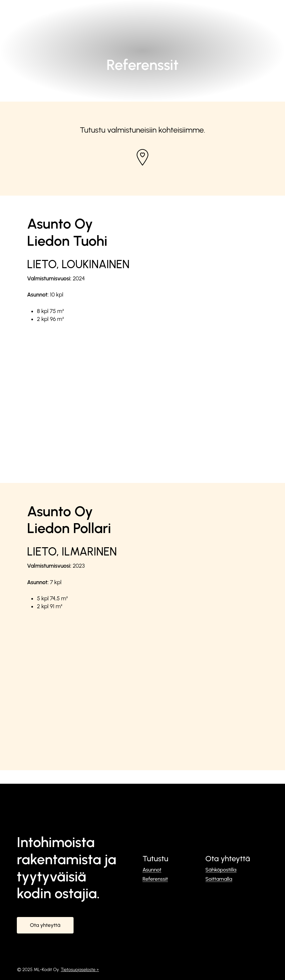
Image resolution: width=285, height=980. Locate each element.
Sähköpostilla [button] (221, 870)
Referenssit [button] (155, 879)
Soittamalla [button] (219, 879)
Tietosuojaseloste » (80, 970)
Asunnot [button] (152, 870)
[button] (264, 11)
